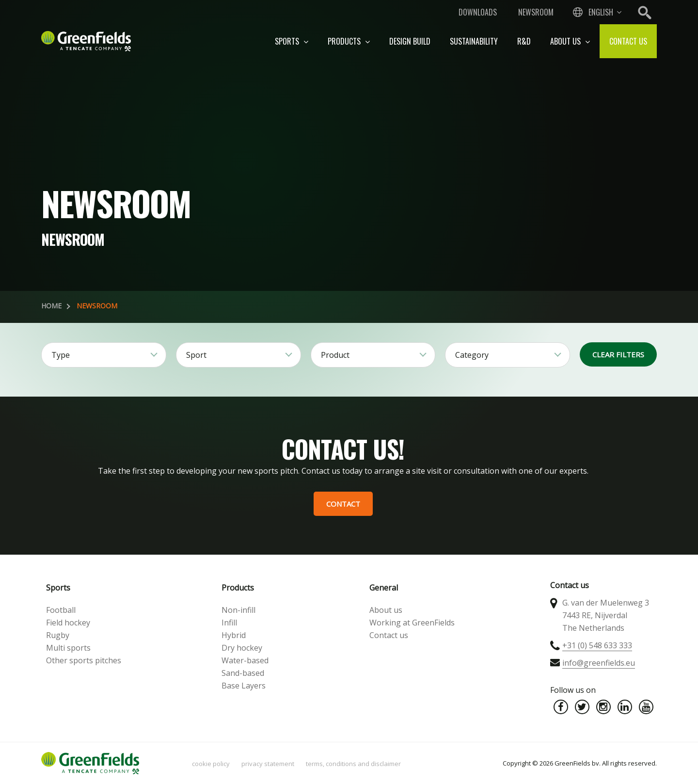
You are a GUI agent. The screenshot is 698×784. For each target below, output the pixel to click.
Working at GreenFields (412, 623)
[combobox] (596, 12)
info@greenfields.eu (599, 663)
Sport (196, 355)
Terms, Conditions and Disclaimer (353, 764)
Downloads (478, 12)
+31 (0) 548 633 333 (597, 645)
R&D (524, 41)
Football (61, 610)
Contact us (628, 41)
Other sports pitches (84, 660)
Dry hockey (242, 648)
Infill (229, 623)
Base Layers (244, 686)
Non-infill (238, 610)
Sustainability (474, 41)
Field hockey (68, 623)
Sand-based (243, 673)
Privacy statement (268, 764)
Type (61, 355)
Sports (292, 41)
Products (349, 41)
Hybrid (234, 635)
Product (335, 355)
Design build (410, 41)
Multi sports (68, 648)
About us (570, 41)
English (601, 12)
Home (51, 306)
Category (472, 355)
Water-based (245, 660)
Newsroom (536, 12)
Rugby (58, 635)
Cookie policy (211, 764)
